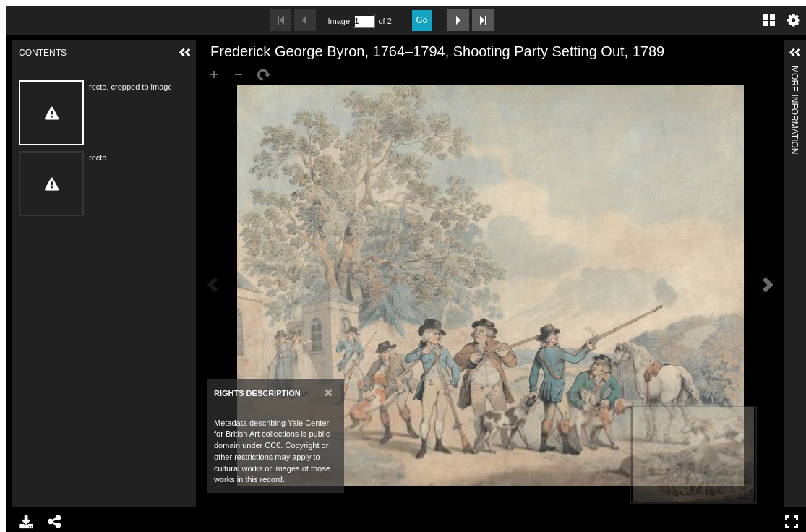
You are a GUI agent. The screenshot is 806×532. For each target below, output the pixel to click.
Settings (794, 20)
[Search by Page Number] (364, 21)
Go (422, 20)
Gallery (769, 20)
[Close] (329, 392)
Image (339, 21)
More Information (794, 72)
